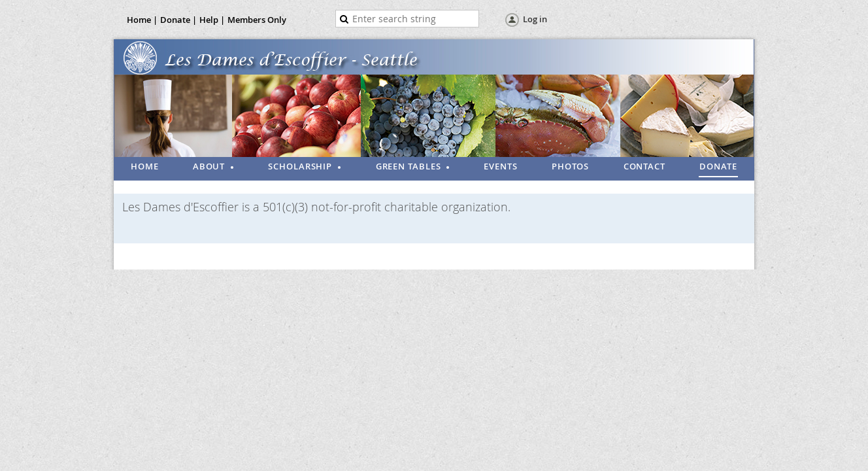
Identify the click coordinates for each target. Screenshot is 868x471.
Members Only (257, 20)
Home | (142, 20)
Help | (212, 20)
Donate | (178, 20)
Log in (535, 19)
